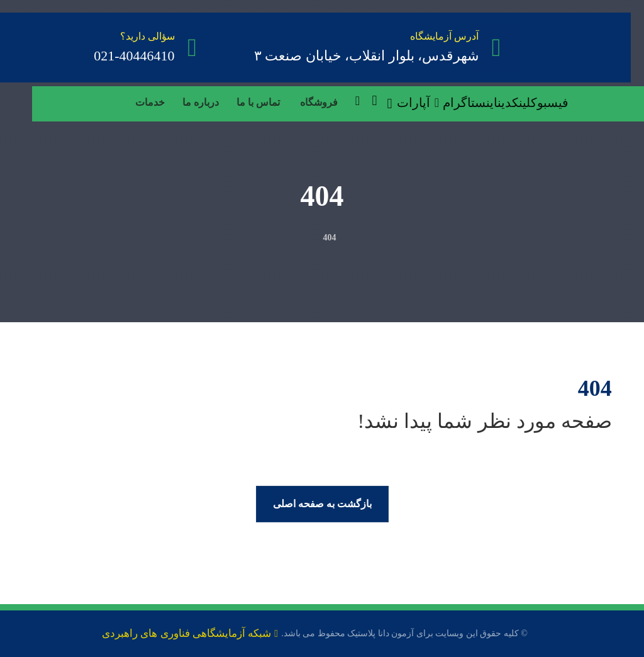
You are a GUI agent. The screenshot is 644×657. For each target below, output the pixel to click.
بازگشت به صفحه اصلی (322, 504)
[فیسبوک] (550, 103)
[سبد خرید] (374, 100)
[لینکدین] (514, 103)
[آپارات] (420, 103)
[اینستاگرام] (470, 103)
